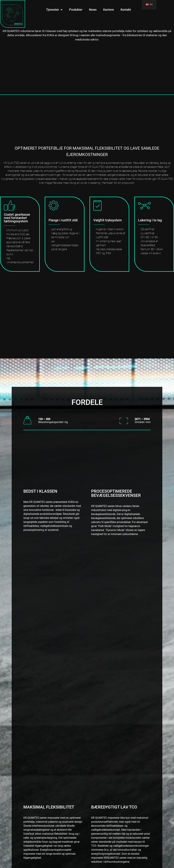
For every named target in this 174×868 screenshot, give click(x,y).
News (93, 10)
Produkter (76, 10)
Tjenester (54, 10)
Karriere (109, 10)
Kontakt (126, 10)
